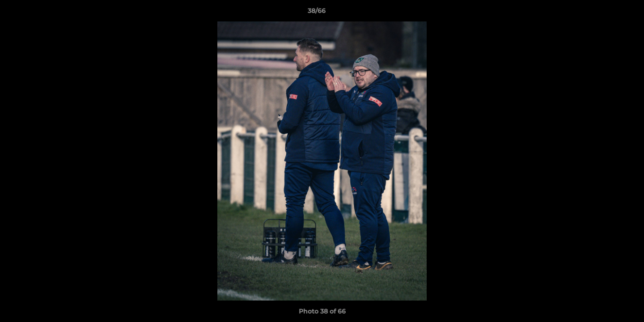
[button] (606, 13)
